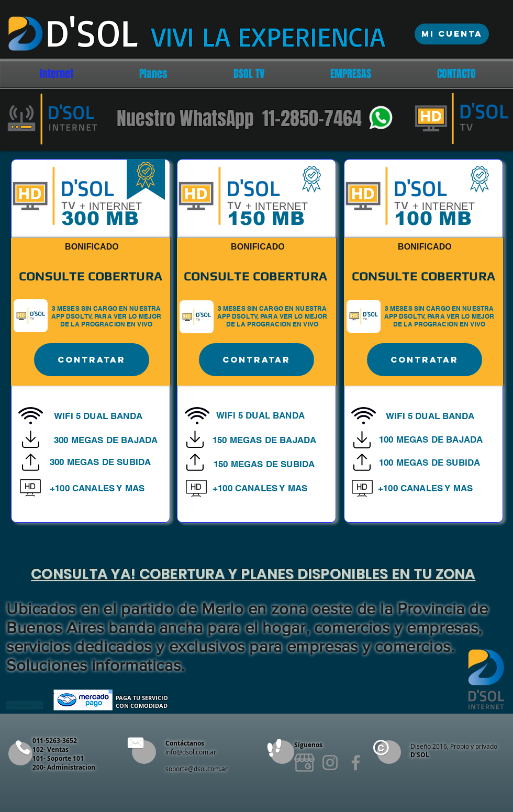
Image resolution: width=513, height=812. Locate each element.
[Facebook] (356, 763)
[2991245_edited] (304, 763)
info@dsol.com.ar (191, 752)
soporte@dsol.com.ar (197, 769)
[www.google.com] (25, 705)
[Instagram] (330, 763)
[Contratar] (92, 360)
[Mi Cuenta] (452, 34)
